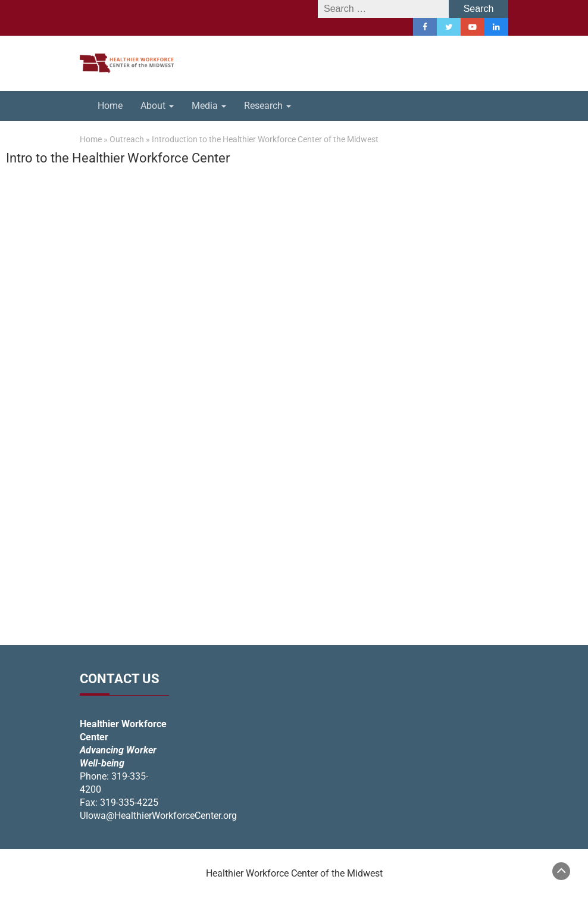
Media (209, 106)
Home (110, 106)
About (157, 106)
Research (268, 106)
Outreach (127, 139)
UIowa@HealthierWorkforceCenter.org (158, 816)
